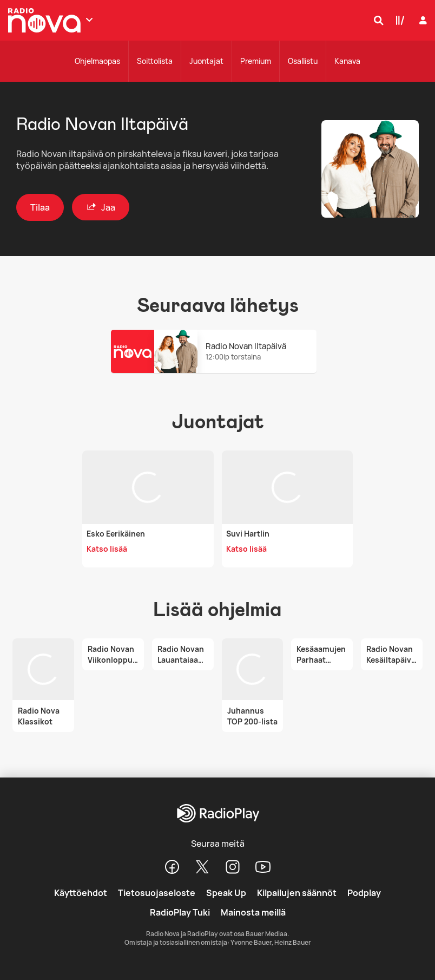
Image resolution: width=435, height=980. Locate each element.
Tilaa (40, 207)
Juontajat (206, 61)
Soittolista (155, 61)
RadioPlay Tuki (180, 912)
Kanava (347, 61)
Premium (256, 61)
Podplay (364, 893)
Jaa (101, 207)
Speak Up (226, 893)
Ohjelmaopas (97, 61)
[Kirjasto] (398, 20)
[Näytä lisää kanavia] (89, 19)
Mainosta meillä (253, 912)
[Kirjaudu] (422, 20)
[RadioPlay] (217, 814)
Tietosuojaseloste (157, 893)
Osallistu (303, 61)
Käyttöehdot (81, 893)
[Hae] (376, 20)
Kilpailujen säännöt (297, 893)
